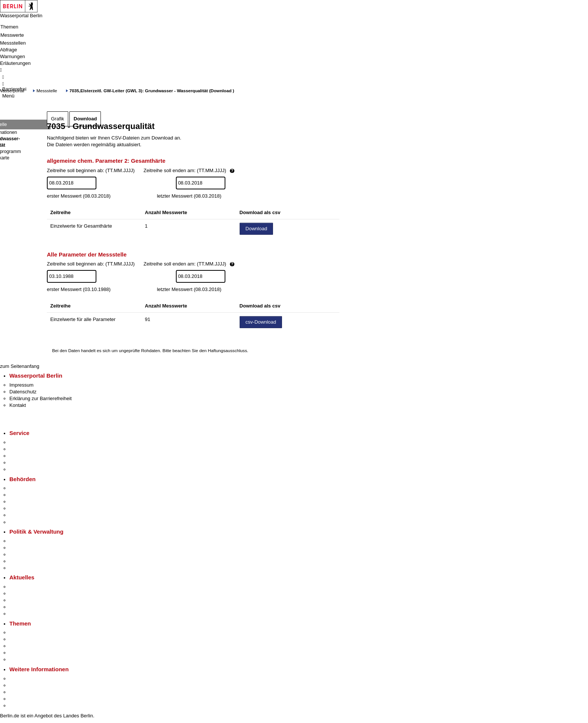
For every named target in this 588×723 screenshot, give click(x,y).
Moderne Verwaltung (32, 646)
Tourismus (20, 685)
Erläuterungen (15, 63)
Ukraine (18, 607)
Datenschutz (23, 392)
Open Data (21, 561)
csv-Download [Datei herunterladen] (261, 322)
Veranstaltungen (27, 600)
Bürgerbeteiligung (28, 554)
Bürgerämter (23, 508)
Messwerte (12, 35)
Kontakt (18, 405)
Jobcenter (20, 515)
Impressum (21, 385)
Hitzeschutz (22, 614)
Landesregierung (28, 541)
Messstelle (47, 91)
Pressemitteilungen (30, 587)
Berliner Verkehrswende (35, 639)
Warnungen (13, 56)
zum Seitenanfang (20, 366)
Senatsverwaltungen (31, 495)
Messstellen (13, 43)
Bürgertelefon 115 (29, 456)
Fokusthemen (24, 632)
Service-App (23, 442)
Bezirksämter (24, 502)
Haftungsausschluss (227, 350)
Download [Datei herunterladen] (256, 229)
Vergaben (20, 568)
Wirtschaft (20, 692)
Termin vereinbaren (30, 449)
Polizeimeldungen (29, 593)
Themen (9, 27)
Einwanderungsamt (30, 522)
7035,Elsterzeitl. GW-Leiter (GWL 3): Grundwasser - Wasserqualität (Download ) (152, 91)
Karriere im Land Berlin (34, 548)
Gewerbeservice (27, 469)
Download (85, 119)
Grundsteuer (23, 659)
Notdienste (21, 463)
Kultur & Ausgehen (30, 679)
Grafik (58, 119)
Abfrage (9, 50)
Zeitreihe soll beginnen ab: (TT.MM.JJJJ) (166, 171)
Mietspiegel (22, 653)
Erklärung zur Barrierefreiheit (40, 398)
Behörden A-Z (24, 488)
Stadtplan (20, 706)
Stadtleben (21, 699)
